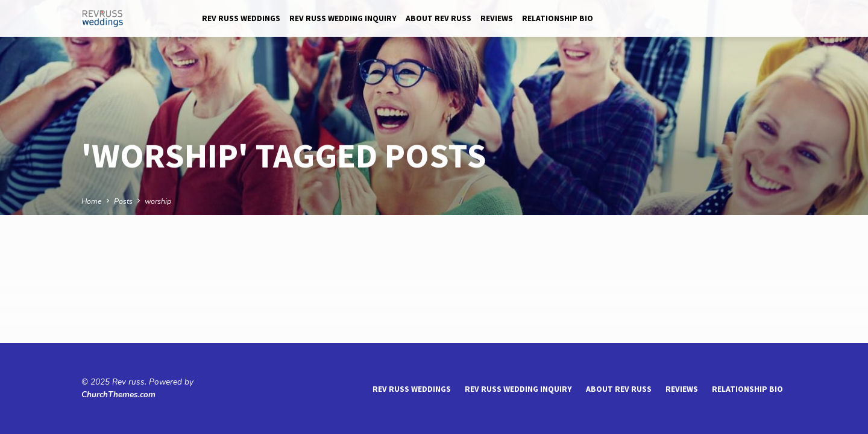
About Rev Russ (439, 18)
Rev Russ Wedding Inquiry (343, 18)
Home (92, 201)
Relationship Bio (558, 18)
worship (158, 201)
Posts (123, 201)
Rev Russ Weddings (241, 18)
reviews (497, 18)
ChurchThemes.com (118, 395)
